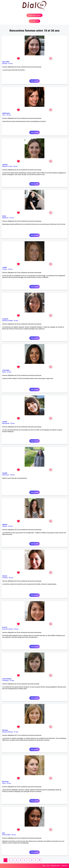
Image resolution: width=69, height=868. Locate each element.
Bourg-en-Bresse (8, 732)
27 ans (16, 732)
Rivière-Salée (6, 835)
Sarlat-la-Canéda (8, 321)
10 (39, 860)
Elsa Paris (5, 782)
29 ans (12, 475)
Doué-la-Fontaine (8, 629)
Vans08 (5, 473)
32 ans (9, 372)
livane (4, 216)
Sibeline (5, 525)
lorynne (5, 576)
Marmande (6, 423)
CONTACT (64, 866)
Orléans (5, 526)
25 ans (10, 526)
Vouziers (5, 578)
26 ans (11, 64)
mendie (5, 422)
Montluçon (6, 475)
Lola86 (4, 267)
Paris (4, 783)
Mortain (5, 64)
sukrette (5, 165)
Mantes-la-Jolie (7, 166)
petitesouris (6, 113)
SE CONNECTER (34, 21)
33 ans (9, 783)
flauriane (5, 730)
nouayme (5, 319)
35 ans (10, 269)
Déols (4, 372)
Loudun (5, 269)
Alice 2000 (6, 62)
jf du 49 (5, 627)
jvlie (4, 833)
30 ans (11, 578)
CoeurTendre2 (7, 679)
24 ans (12, 218)
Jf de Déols (6, 370)
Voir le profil (34, 81)
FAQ (44, 866)
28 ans (16, 629)
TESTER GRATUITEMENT (35, 15)
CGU (48, 866)
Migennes (5, 218)
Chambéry (6, 680)
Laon (4, 115)
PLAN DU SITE (55, 866)
